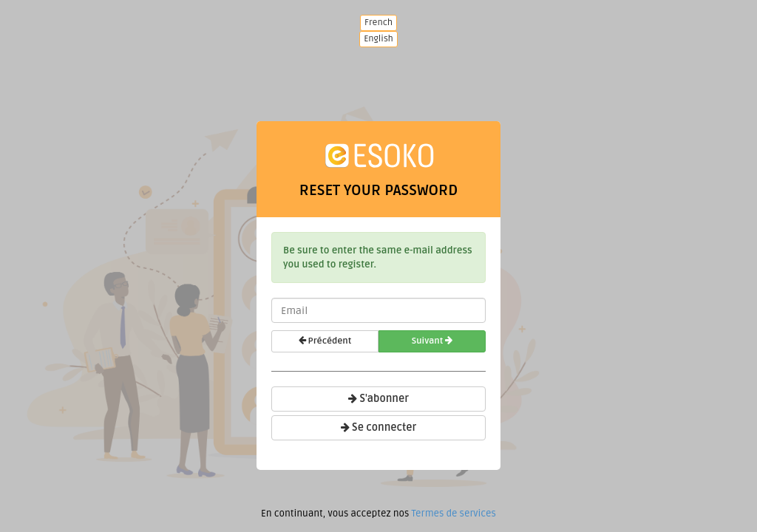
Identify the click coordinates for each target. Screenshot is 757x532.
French (378, 23)
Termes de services (453, 514)
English (378, 39)
